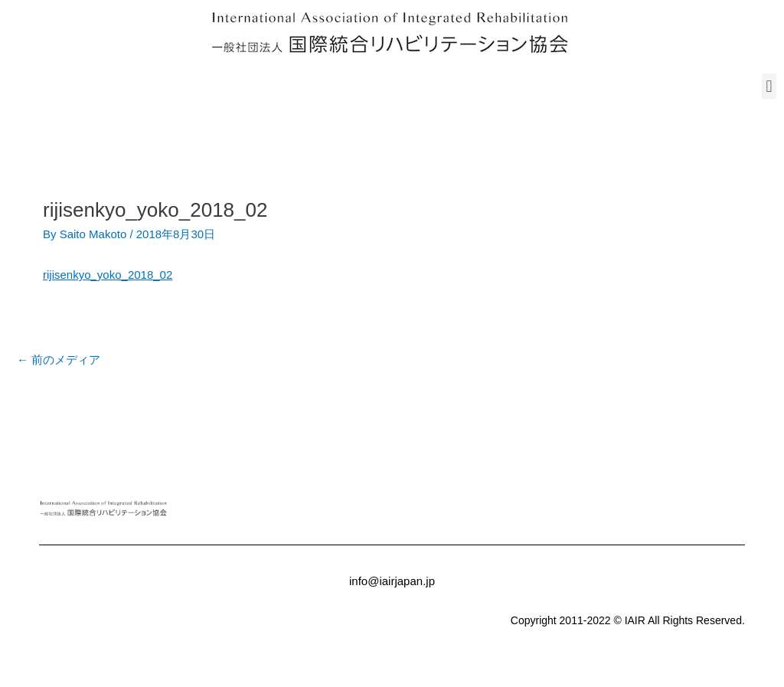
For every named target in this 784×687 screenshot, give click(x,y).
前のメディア (59, 360)
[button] (769, 86)
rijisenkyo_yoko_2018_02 (108, 275)
